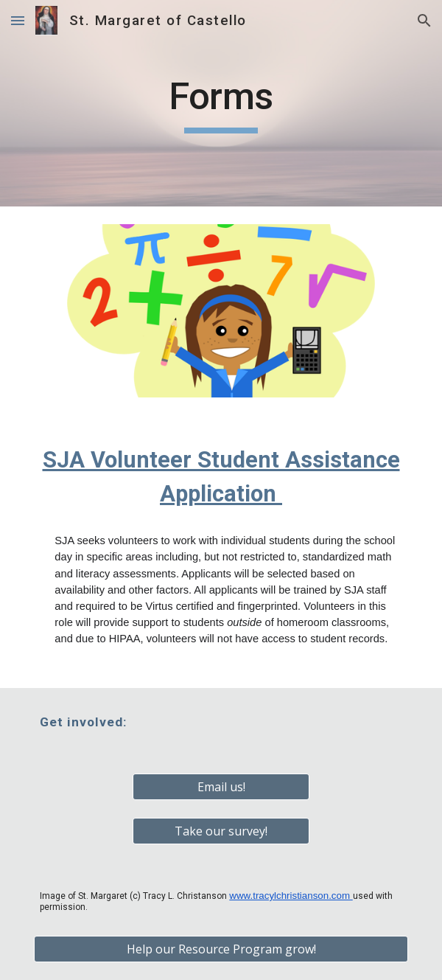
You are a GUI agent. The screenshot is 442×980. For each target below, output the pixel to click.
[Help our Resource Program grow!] (221, 949)
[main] (221, 103)
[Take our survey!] (221, 831)
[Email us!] (221, 787)
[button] (18, 20)
